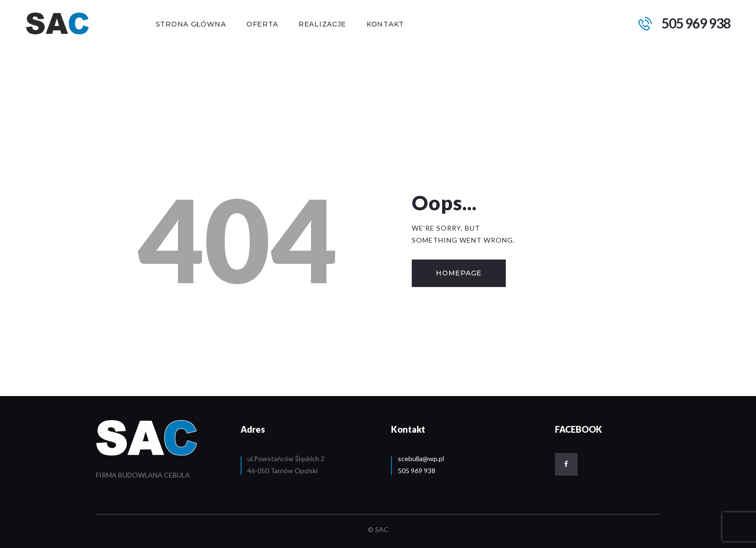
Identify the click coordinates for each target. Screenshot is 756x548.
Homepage (459, 273)
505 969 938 (417, 471)
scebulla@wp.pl (421, 459)
